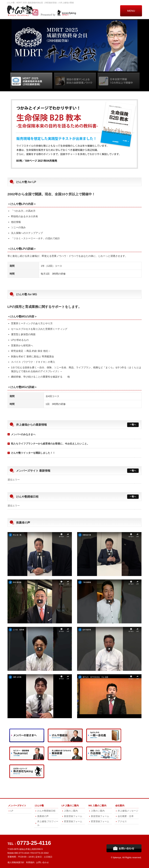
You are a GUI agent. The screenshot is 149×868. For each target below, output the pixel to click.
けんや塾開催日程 (46, 811)
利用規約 (30, 862)
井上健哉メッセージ (128, 811)
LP (12, 811)
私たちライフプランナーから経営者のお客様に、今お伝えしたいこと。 (50, 444)
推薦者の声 (43, 816)
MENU (131, 11)
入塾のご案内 (71, 811)
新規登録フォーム (73, 816)
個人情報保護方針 (16, 862)
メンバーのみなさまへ (23, 434)
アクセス (122, 821)
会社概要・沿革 (126, 816)
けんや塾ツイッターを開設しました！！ (33, 453)
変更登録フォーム (73, 821)
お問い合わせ (42, 862)
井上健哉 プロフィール (48, 823)
